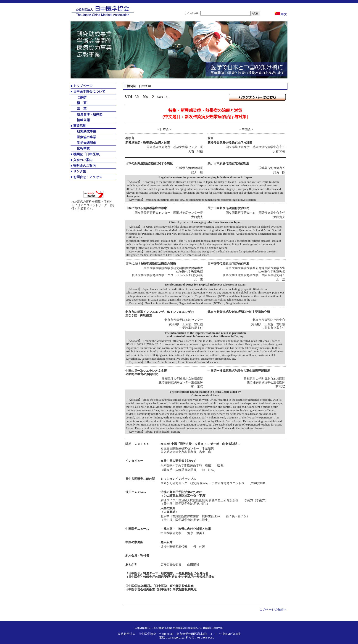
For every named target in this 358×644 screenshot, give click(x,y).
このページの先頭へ (273, 609)
